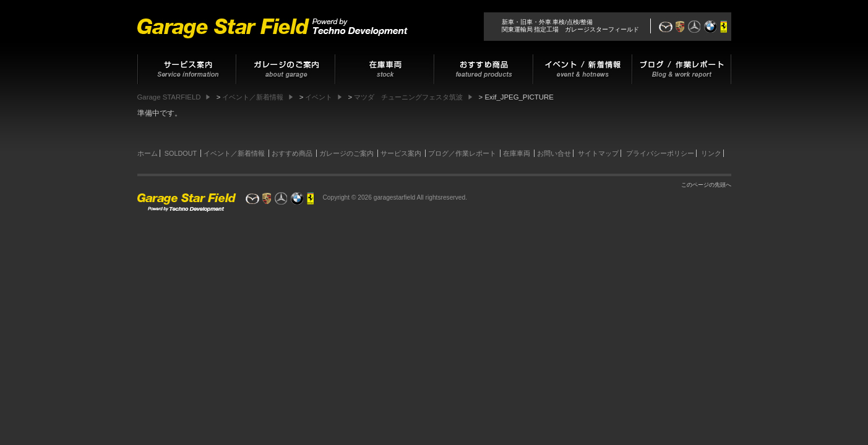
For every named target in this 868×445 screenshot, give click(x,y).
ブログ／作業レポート (462, 153)
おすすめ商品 (292, 153)
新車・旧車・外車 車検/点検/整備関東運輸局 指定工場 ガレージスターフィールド (571, 26)
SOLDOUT (181, 153)
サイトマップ (598, 153)
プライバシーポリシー (660, 153)
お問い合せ (554, 153)
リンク (711, 153)
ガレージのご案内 (346, 153)
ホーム (148, 153)
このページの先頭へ (706, 185)
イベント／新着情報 (234, 153)
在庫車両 (517, 153)
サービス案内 (401, 153)
